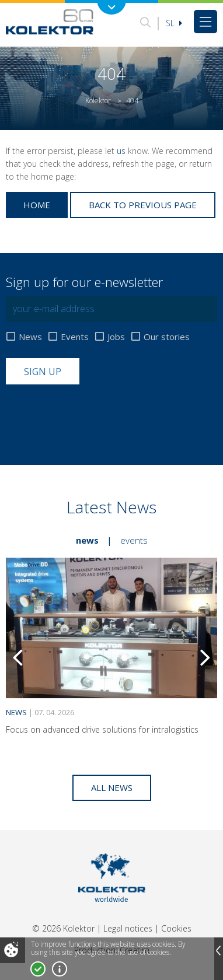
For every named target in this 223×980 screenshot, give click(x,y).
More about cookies (60, 969)
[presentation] (95, 413)
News (30, 337)
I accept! (38, 969)
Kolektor (98, 101)
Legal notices (128, 928)
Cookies (176, 928)
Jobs (116, 337)
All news (112, 787)
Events (75, 337)
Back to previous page (143, 205)
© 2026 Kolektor (63, 928)
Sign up (43, 372)
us (121, 151)
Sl (174, 23)
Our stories (167, 337)
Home (37, 205)
